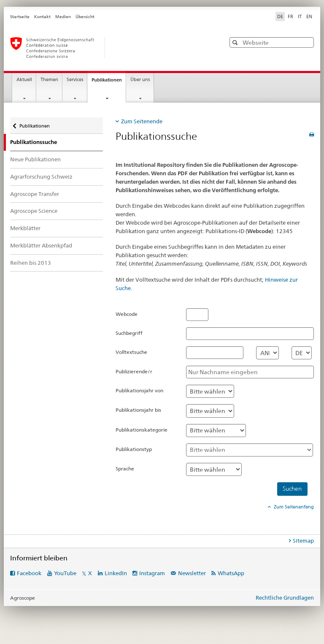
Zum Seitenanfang (293, 507)
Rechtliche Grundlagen (285, 598)
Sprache (125, 469)
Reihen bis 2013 (31, 263)
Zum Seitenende (142, 121)
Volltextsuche (131, 352)
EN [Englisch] (309, 16)
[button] (236, 42)
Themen (49, 80)
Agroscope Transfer (35, 194)
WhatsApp (231, 573)
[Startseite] (109, 48)
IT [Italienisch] (300, 16)
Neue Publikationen (35, 159)
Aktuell (24, 80)
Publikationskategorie (142, 430)
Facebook (29, 573)
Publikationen (109, 82)
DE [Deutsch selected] (280, 16)
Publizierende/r (134, 371)
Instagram (152, 573)
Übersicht (85, 17)
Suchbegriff (129, 333)
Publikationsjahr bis (138, 410)
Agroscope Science (34, 211)
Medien (63, 17)
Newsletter (192, 573)
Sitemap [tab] (303, 541)
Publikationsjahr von (139, 390)
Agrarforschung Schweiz (41, 177)
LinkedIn (116, 573)
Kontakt (42, 17)
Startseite (20, 17)
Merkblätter (25, 228)
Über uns (140, 80)
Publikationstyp (134, 449)
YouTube (65, 573)
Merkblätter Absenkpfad (41, 245)
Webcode (127, 314)
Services (75, 80)
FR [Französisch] (290, 16)
